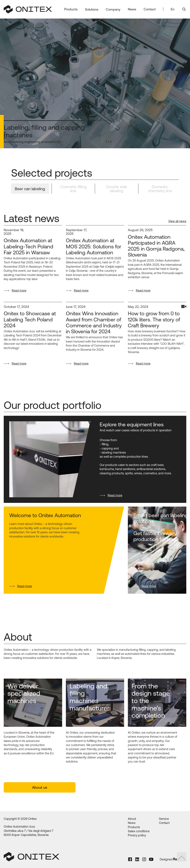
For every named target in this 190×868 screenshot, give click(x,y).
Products (134, 827)
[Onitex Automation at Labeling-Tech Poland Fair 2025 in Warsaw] (33, 247)
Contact (150, 9)
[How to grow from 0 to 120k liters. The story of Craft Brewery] (157, 320)
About (132, 819)
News (132, 9)
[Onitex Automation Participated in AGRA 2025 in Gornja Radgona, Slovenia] (157, 246)
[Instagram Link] (145, 859)
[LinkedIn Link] (138, 859)
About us (40, 787)
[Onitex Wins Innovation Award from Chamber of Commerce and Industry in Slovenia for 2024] (95, 323)
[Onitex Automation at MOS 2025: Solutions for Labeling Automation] (95, 247)
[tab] (30, 189)
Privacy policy (137, 835)
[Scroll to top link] (182, 857)
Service (164, 819)
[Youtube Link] (153, 859)
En (173, 9)
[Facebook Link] (131, 859)
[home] (28, 9)
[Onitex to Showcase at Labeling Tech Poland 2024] (33, 320)
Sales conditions (139, 831)
